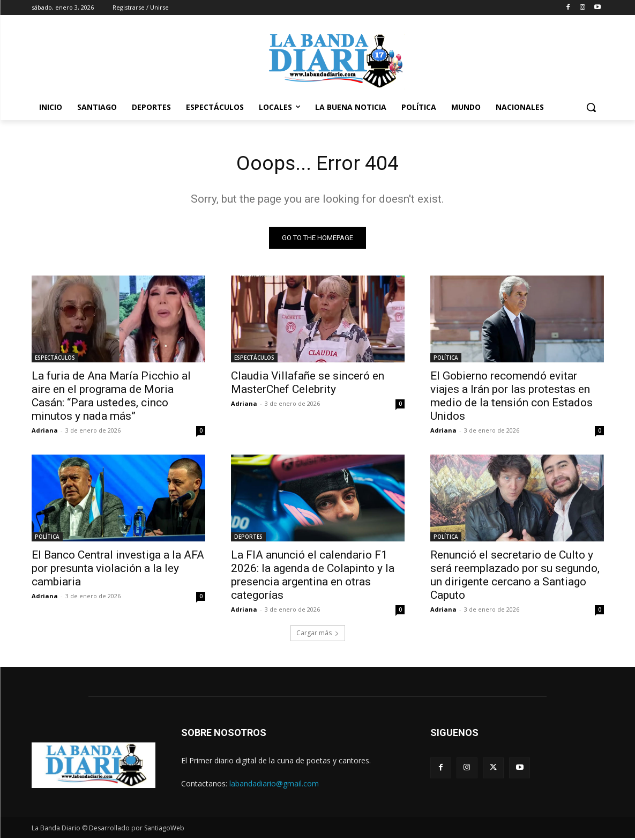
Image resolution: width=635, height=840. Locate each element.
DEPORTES (248, 539)
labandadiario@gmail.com (274, 786)
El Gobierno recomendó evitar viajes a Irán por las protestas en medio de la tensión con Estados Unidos (511, 398)
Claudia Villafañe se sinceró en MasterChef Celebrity (308, 385)
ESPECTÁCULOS (55, 360)
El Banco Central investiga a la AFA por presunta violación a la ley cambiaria (118, 570)
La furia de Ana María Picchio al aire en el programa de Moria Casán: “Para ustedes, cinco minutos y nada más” (111, 398)
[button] (591, 107)
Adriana (45, 432)
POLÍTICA (446, 360)
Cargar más (318, 635)
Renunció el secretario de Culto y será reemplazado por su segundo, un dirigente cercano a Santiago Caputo (515, 577)
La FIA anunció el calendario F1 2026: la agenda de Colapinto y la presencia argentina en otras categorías (313, 577)
